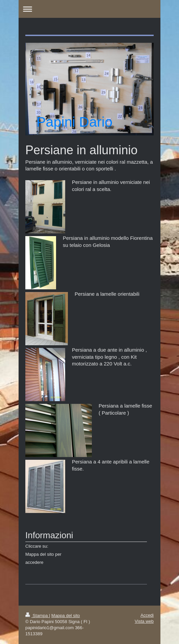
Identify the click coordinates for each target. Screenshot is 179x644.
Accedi (147, 615)
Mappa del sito (66, 616)
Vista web (144, 621)
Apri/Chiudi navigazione (89, 9)
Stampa (37, 616)
